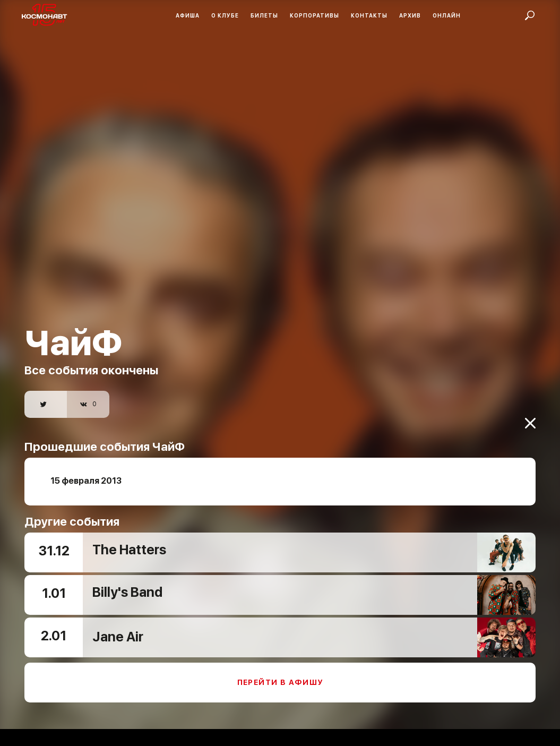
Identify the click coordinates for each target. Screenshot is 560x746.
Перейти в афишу (280, 675)
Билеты (264, 15)
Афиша (188, 15)
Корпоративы (315, 15)
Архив (410, 15)
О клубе (225, 15)
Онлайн (447, 15)
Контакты (369, 15)
